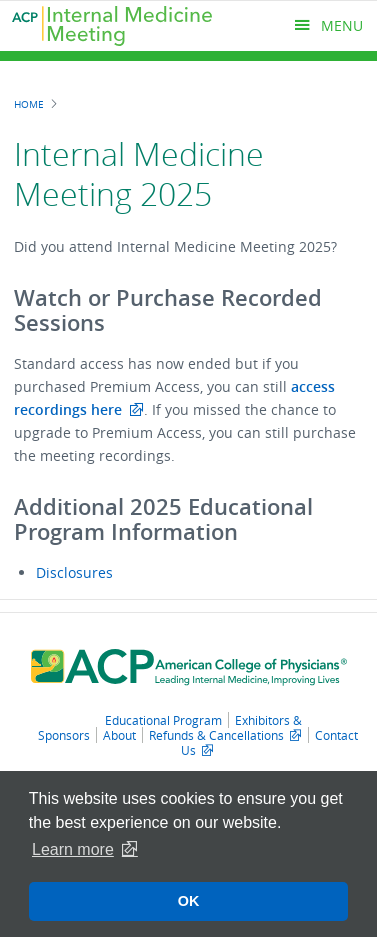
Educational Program (163, 720)
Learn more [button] (73, 849)
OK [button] (189, 901)
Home (29, 104)
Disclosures (74, 572)
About (119, 735)
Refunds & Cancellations (216, 735)
